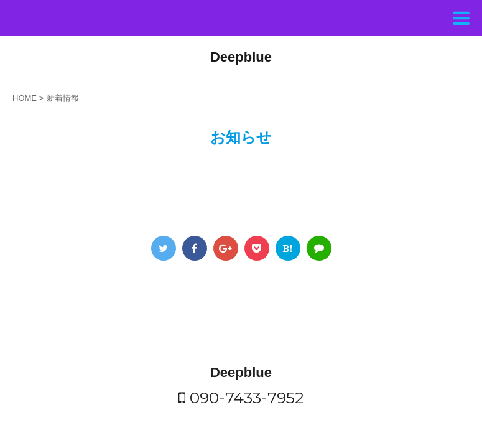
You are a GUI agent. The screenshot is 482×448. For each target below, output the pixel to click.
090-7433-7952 (241, 354)
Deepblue (241, 57)
